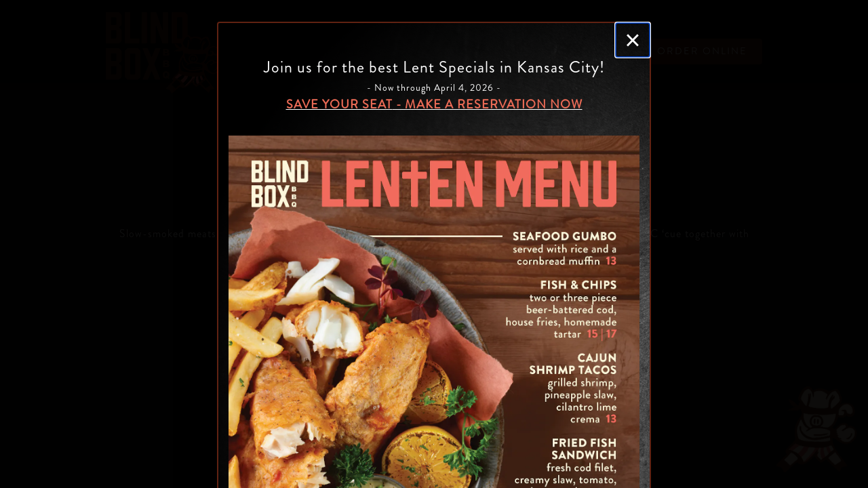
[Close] (633, 40)
